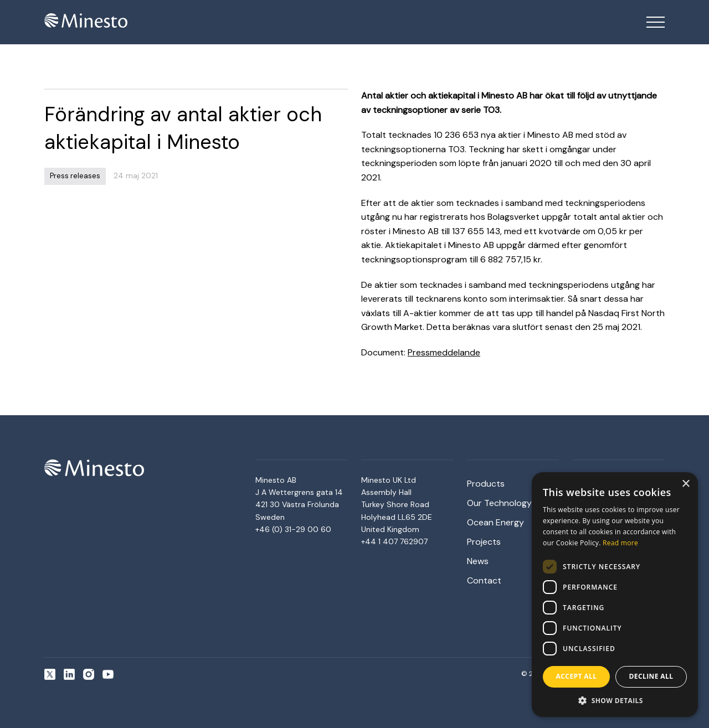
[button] (615, 700)
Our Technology (499, 503)
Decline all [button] (651, 676)
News (478, 561)
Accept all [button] (577, 676)
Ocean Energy (495, 522)
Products (486, 484)
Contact (484, 580)
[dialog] (615, 595)
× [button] (685, 484)
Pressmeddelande (444, 352)
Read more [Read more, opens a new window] (620, 543)
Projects (484, 542)
